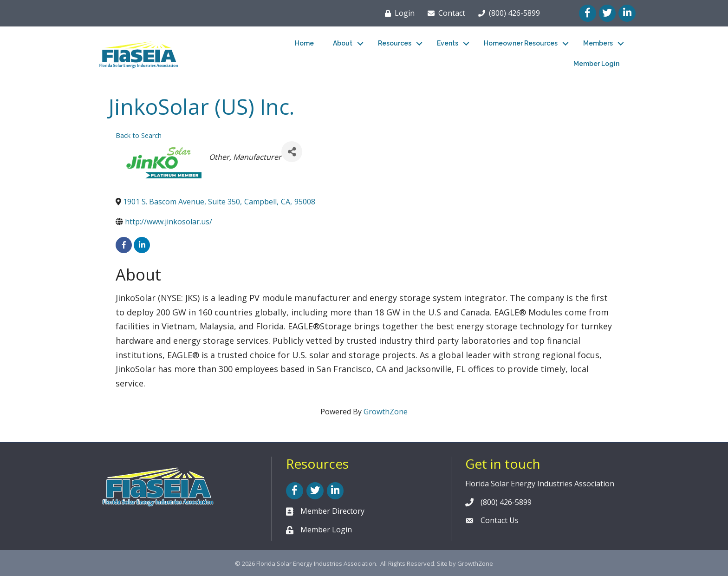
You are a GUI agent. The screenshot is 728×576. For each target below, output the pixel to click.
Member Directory (332, 511)
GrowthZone (386, 412)
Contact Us (500, 520)
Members (598, 43)
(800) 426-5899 (506, 502)
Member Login (596, 64)
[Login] (398, 13)
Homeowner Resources (521, 43)
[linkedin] (142, 245)
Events (448, 43)
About (343, 43)
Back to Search (139, 135)
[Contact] (445, 13)
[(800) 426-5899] (507, 13)
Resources (395, 43)
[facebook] (124, 245)
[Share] (292, 152)
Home (304, 43)
